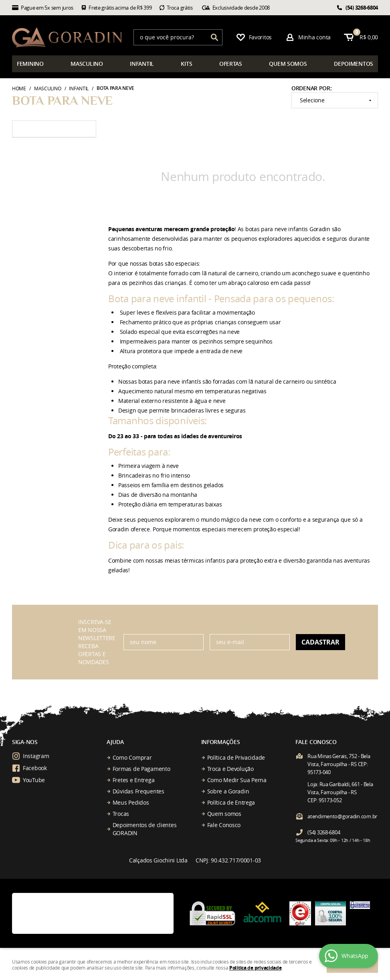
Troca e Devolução (230, 769)
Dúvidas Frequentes (138, 791)
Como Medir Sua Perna (237, 780)
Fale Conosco (224, 825)
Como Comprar (132, 757)
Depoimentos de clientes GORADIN (145, 829)
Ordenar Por (311, 88)
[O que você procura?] (214, 37)
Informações (221, 742)
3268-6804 (362, 8)
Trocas (121, 814)
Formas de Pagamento (141, 769)
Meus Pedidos (131, 802)
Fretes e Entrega (134, 780)
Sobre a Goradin (228, 791)
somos (288, 64)
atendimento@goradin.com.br (342, 816)
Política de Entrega (231, 802)
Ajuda (115, 742)
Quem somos (224, 814)
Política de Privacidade (236, 757)
